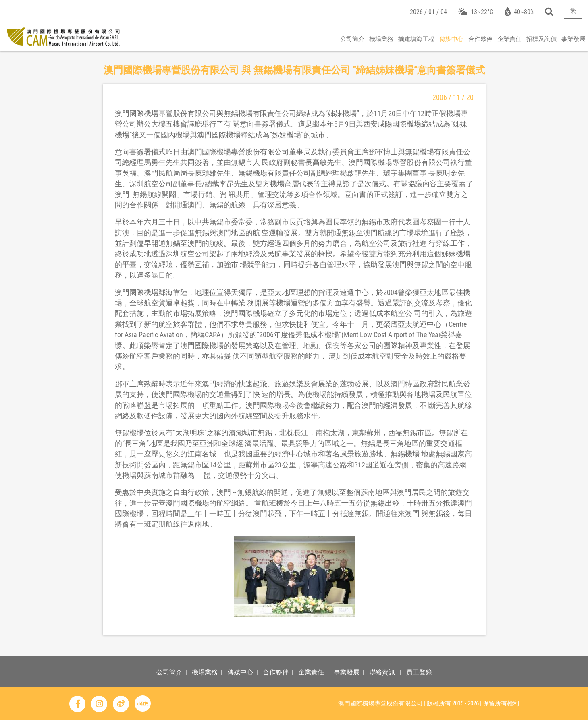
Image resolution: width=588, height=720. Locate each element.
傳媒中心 (451, 39)
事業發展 (573, 39)
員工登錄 (419, 672)
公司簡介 (352, 39)
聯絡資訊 (382, 672)
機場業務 (381, 39)
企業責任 (509, 39)
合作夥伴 (480, 39)
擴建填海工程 (416, 39)
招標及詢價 (541, 39)
